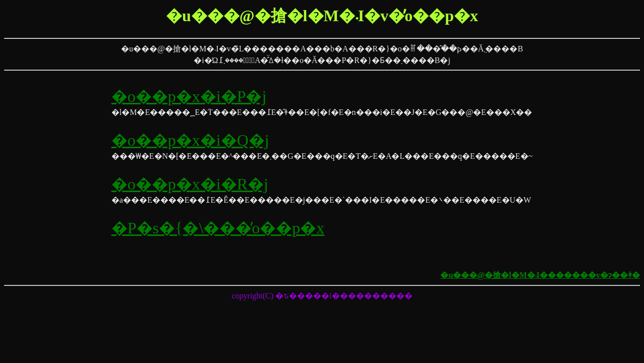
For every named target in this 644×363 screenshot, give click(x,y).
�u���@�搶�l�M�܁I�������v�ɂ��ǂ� (540, 275)
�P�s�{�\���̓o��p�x (218, 228)
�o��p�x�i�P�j (189, 96)
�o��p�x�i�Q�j (190, 140)
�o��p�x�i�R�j (190, 184)
